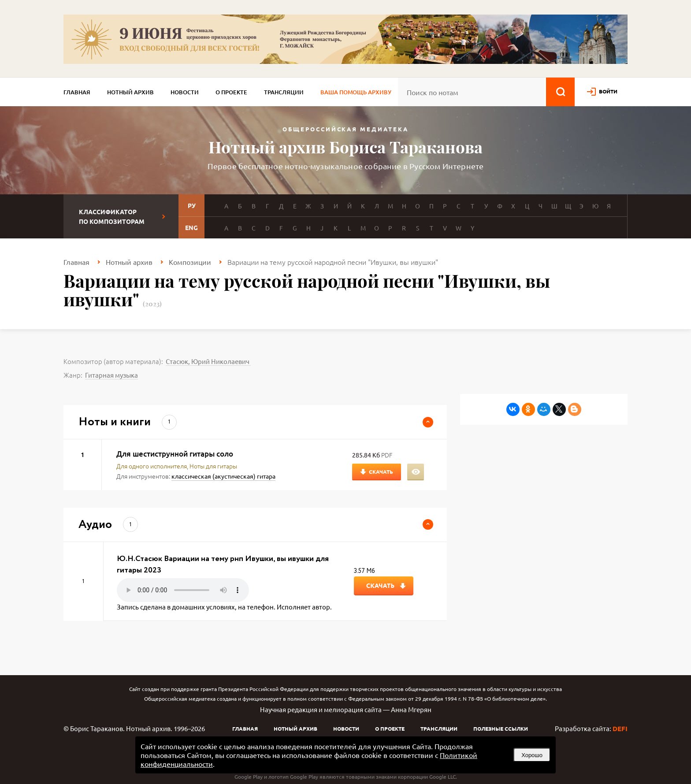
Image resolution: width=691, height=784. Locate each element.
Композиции (190, 262)
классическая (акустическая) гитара (223, 476)
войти (608, 91)
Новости (185, 92)
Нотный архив (130, 92)
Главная (77, 92)
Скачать (381, 472)
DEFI (620, 728)
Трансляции (284, 92)
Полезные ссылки (501, 728)
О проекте (231, 92)
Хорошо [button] (532, 755)
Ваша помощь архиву (356, 92)
